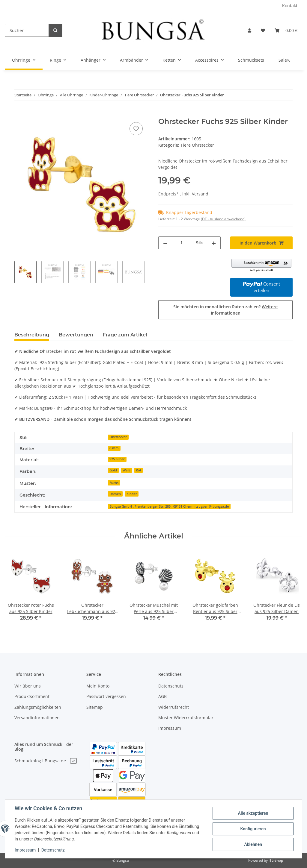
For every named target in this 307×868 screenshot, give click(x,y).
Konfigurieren (253, 829)
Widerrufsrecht (174, 707)
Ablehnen (253, 844)
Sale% (285, 60)
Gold (113, 470)
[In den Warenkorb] (19, 114)
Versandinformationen (37, 718)
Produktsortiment (32, 696)
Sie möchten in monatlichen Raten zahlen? (225, 310)
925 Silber (117, 459)
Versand (200, 194)
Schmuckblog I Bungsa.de (46, 761)
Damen (115, 494)
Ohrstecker (118, 437)
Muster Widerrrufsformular (186, 718)
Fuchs (114, 483)
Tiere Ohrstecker (197, 145)
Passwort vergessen (106, 696)
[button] (249, 30)
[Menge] (182, 243)
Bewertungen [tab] (76, 335)
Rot (139, 470)
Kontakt (290, 6)
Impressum (170, 728)
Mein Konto (98, 686)
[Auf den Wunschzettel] (136, 129)
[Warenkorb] (286, 30)
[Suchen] (27, 30)
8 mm (114, 448)
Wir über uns (28, 686)
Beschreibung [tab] (32, 335)
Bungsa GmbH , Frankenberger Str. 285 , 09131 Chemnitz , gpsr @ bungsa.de (169, 506)
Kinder (132, 494)
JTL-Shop (276, 860)
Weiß (127, 470)
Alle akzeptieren (253, 813)
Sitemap (95, 707)
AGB (162, 696)
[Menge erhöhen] (214, 243)
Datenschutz (171, 686)
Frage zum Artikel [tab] (125, 335)
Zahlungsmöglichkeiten (38, 707)
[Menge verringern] (165, 243)
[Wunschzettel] (263, 30)
